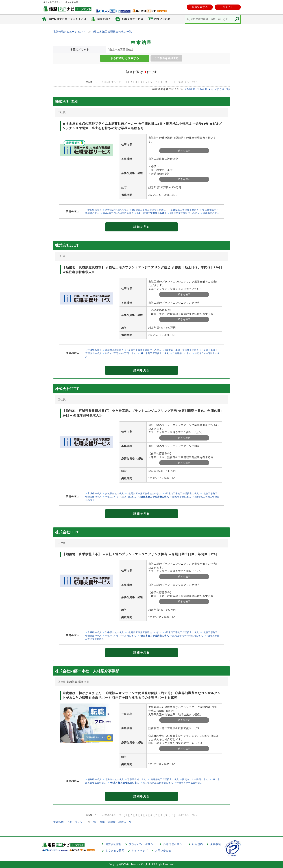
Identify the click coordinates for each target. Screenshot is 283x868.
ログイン (228, 7)
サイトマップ (140, 851)
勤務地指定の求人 (182, 497)
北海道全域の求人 (114, 779)
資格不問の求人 (211, 213)
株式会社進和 (66, 102)
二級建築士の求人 (182, 353)
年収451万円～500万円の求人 (118, 213)
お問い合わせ (163, 851)
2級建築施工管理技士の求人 (185, 213)
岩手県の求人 (95, 632)
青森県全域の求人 (137, 779)
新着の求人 (104, 19)
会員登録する (200, 7)
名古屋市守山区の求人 (117, 210)
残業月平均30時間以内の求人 (188, 636)
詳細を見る (141, 227)
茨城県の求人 (95, 350)
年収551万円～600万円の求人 (121, 353)
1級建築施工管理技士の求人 (184, 210)
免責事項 (215, 844)
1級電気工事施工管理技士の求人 (149, 210)
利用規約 (197, 844)
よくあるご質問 (115, 851)
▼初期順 (190, 89)
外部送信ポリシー (174, 844)
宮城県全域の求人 (114, 494)
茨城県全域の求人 (114, 350)
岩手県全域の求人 (114, 632)
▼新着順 (202, 89)
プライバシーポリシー (142, 844)
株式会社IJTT (67, 245)
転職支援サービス (132, 19)
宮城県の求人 (95, 494)
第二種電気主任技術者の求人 (158, 783)
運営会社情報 (114, 844)
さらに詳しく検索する (125, 58)
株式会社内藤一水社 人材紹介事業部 (87, 671)
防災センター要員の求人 (195, 779)
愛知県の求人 (95, 210)
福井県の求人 (95, 779)
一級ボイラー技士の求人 (189, 783)
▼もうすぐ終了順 (219, 89)
